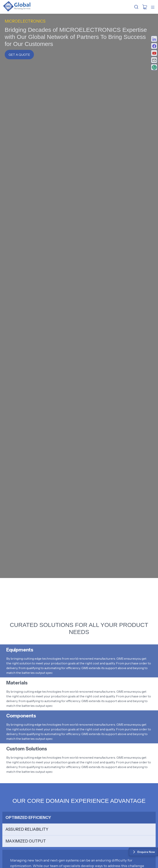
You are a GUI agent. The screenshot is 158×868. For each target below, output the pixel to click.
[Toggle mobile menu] (153, 7)
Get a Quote (19, 55)
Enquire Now (143, 852)
